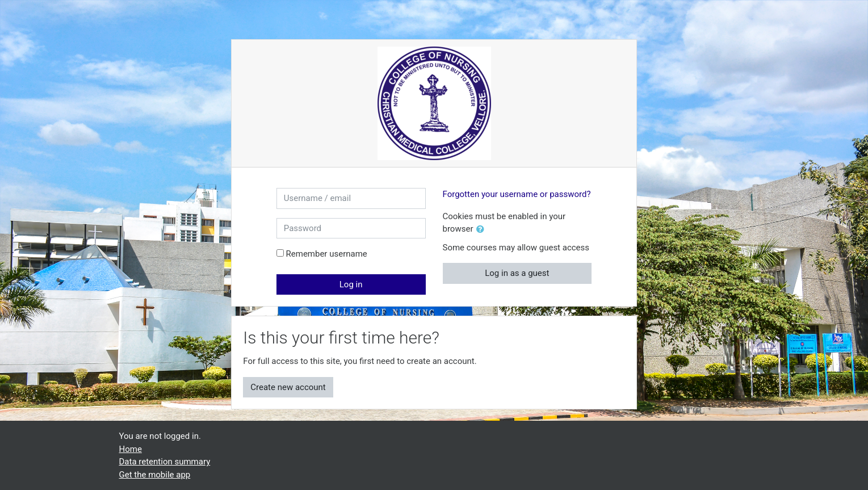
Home (131, 449)
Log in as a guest (517, 273)
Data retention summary (165, 462)
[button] (483, 230)
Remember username (327, 254)
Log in (351, 284)
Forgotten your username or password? (517, 194)
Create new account (288, 387)
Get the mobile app (155, 475)
